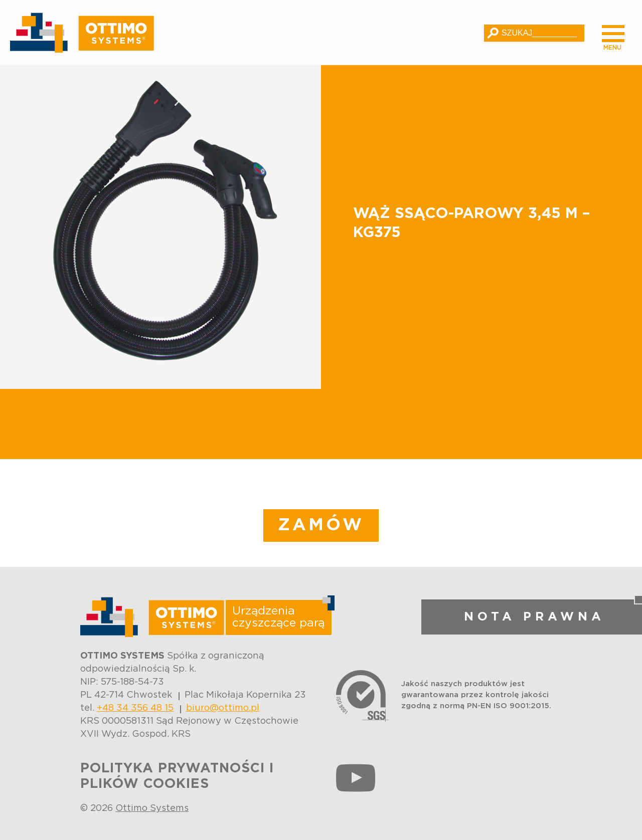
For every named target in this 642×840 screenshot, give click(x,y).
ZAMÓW (321, 525)
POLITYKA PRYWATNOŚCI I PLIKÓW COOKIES (177, 776)
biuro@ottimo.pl (223, 708)
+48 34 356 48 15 (135, 708)
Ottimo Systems (152, 808)
